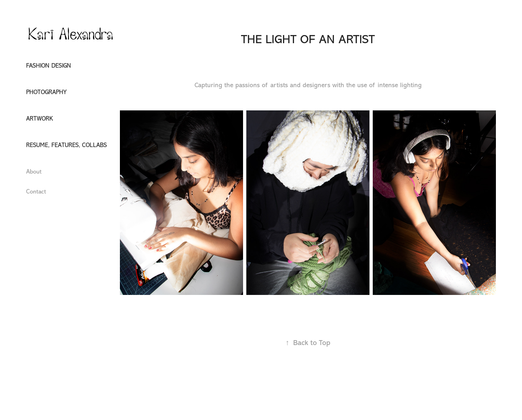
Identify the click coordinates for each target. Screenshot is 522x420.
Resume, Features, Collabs (66, 145)
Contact (36, 192)
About (34, 172)
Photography (46, 92)
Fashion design (49, 66)
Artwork (40, 119)
